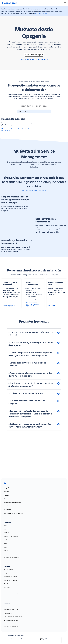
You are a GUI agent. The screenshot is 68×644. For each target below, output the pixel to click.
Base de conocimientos (10, 580)
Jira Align (6, 533)
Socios (5, 606)
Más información (34, 462)
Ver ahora (52, 306)
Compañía (7, 488)
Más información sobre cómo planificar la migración (15, 130)
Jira (5, 529)
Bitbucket (6, 551)
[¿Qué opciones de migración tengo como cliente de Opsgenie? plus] (34, 344)
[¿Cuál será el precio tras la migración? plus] (34, 393)
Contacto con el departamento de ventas (34, 59)
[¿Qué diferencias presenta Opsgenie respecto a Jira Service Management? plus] (34, 384)
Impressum (34, 639)
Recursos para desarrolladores (13, 617)
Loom (5, 544)
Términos (26, 639)
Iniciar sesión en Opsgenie (34, 55)
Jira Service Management (11, 536)
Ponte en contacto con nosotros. (13, 513)
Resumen (6, 491)
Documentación (8, 613)
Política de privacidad (15, 639)
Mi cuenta (7, 587)
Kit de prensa (8, 510)
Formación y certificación (11, 609)
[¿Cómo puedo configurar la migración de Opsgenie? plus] (34, 364)
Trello (5, 547)
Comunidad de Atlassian (11, 577)
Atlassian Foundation (10, 506)
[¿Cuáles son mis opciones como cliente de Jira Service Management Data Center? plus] (34, 425)
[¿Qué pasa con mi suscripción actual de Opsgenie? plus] (34, 402)
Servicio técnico (8, 569)
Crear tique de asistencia (12, 594)
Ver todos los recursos (11, 627)
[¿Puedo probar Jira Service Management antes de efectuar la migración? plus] (34, 374)
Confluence (7, 540)
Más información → (42, 13)
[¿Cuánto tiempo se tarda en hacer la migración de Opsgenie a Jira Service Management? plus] (34, 354)
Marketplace (7, 584)
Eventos (6, 495)
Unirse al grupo (9, 306)
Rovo (5, 525)
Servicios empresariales (11, 620)
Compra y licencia (9, 573)
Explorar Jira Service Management (33, 190)
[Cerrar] (65, 9)
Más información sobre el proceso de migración (32, 304)
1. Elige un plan (23, 111)
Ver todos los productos (11, 557)
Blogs (5, 499)
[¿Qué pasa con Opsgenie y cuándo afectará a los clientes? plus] (34, 334)
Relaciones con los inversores (12, 502)
